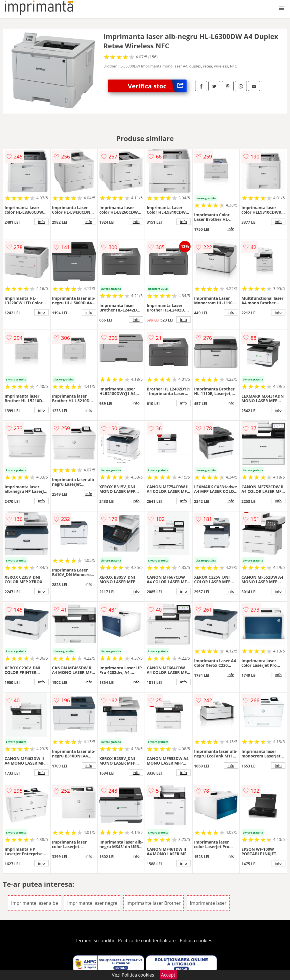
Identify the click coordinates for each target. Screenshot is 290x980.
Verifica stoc (157, 86)
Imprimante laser (208, 903)
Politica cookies (196, 941)
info (41, 222)
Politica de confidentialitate (147, 941)
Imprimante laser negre (92, 903)
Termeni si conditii (94, 941)
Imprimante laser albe (35, 903)
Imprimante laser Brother (154, 903)
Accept (168, 975)
